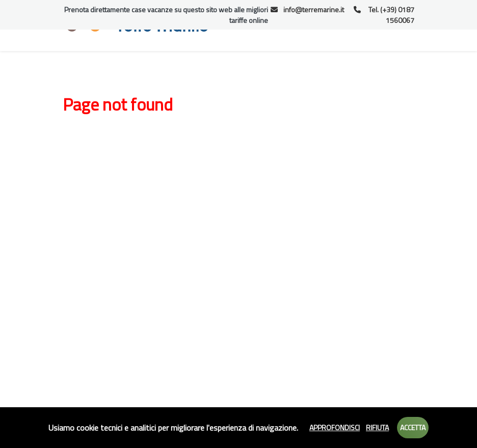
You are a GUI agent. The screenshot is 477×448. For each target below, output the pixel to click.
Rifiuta (377, 427)
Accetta (413, 427)
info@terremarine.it (308, 9)
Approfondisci (335, 427)
